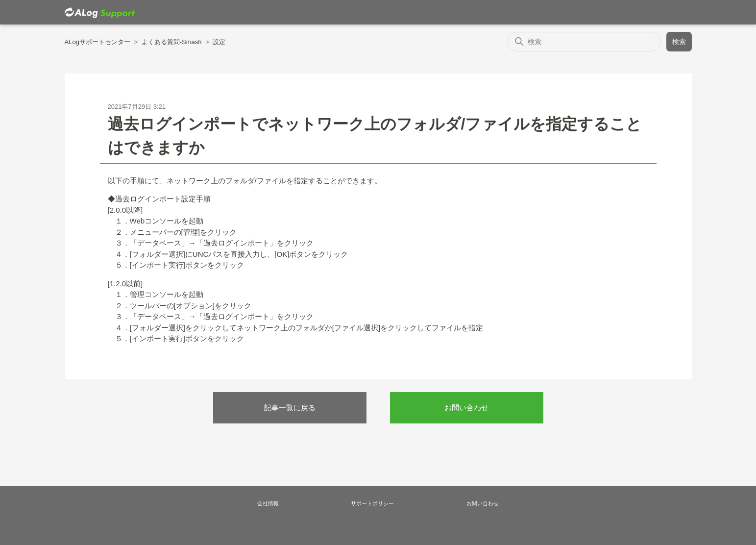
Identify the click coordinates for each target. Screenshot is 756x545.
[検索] (584, 42)
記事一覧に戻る (290, 408)
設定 (219, 42)
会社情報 (268, 503)
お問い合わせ (466, 408)
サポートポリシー (372, 503)
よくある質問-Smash (172, 42)
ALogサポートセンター (98, 42)
